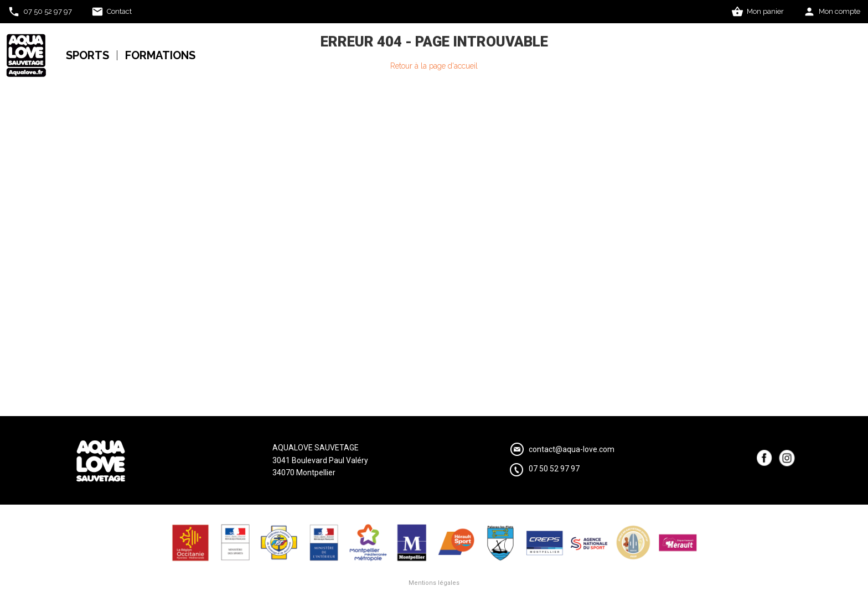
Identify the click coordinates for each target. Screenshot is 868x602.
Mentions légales (434, 583)
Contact (119, 11)
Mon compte (839, 11)
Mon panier (765, 11)
